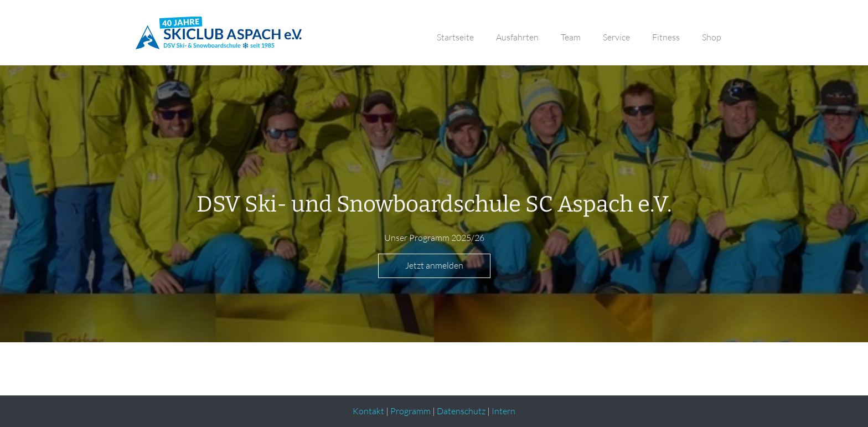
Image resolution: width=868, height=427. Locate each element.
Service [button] (616, 37)
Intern (503, 411)
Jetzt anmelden (434, 265)
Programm (410, 411)
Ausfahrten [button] (517, 37)
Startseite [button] (455, 37)
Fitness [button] (666, 37)
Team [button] (571, 37)
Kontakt (368, 411)
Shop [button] (712, 37)
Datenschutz (461, 411)
